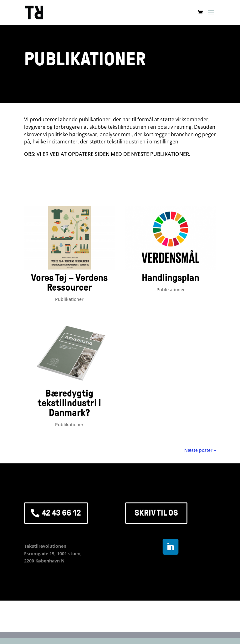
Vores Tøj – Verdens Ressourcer (69, 283)
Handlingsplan (171, 278)
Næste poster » (200, 450)
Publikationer (69, 299)
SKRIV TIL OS (156, 513)
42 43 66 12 (61, 513)
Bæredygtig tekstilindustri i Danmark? (69, 403)
